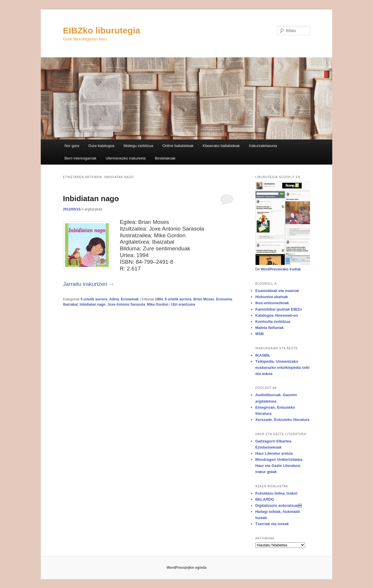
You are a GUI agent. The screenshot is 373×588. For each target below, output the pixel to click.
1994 (159, 299)
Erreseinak (130, 299)
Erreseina (224, 299)
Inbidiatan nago (91, 199)
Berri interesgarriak (80, 158)
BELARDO (265, 499)
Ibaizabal (70, 304)
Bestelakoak (165, 158)
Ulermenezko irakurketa (126, 158)
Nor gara (72, 146)
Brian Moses (204, 299)
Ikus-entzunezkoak (272, 303)
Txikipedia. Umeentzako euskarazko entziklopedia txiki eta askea (282, 367)
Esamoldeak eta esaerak (277, 291)
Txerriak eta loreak (272, 524)
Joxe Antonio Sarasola (126, 304)
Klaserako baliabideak (221, 146)
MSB (259, 334)
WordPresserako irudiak (281, 269)
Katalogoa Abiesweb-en (277, 315)
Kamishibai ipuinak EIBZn (279, 309)
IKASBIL (263, 355)
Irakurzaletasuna (263, 146)
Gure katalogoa (101, 146)
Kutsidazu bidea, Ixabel (276, 493)
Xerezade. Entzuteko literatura (282, 420)
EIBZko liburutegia (102, 30)
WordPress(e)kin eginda (186, 568)
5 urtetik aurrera (94, 299)
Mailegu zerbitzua (138, 146)
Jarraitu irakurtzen (89, 284)
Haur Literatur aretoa (274, 453)
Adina (114, 299)
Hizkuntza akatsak (272, 297)
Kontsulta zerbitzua (273, 322)
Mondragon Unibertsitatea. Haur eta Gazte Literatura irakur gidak (279, 466)
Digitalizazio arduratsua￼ (278, 505)
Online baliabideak (178, 146)
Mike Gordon (158, 304)
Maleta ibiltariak (270, 328)
